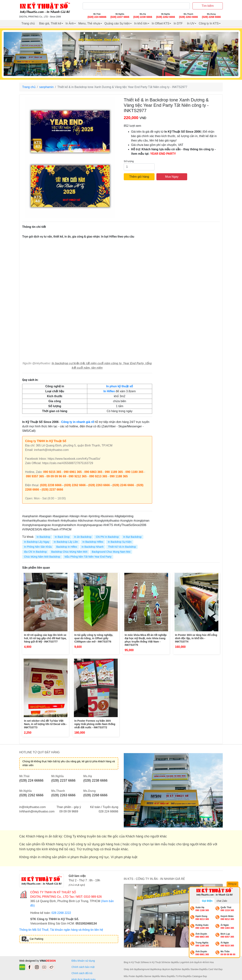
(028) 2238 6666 (51, 485)
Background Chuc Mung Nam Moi (111, 552)
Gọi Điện (207, 901)
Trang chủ (28, 23)
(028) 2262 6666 (75, 485)
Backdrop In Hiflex (67, 547)
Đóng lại (233, 884)
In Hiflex (109, 391)
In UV (191, 23)
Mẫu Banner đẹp (147, 976)
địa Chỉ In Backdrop (35, 552)
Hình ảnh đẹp (191, 962)
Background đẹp (146, 969)
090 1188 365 (119, 476)
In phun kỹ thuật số (120, 386)
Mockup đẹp (160, 969)
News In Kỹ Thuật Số (154, 962)
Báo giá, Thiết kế (50, 23)
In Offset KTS (161, 23)
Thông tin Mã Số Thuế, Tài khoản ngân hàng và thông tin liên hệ (61, 930)
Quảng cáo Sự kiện (117, 23)
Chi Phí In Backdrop (107, 537)
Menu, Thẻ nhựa (89, 23)
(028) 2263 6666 (99, 485)
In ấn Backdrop (83, 537)
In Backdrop (44, 537)
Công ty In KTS (209, 23)
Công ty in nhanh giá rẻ (78, 422)
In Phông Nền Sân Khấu (38, 547)
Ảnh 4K (201, 962)
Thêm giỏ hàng (139, 177)
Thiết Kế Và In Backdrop (122, 547)
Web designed (28, 961)
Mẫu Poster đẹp (132, 976)
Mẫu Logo (180, 962)
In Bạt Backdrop (132, 537)
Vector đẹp (169, 962)
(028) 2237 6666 (52, 490)
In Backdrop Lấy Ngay (37, 542)
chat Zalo (222, 901)
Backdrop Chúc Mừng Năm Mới (69, 552)
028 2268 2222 (61, 913)
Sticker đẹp (180, 969)
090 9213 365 (98, 476)
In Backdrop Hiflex (93, 542)
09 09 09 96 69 (56, 476)
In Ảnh (70, 23)
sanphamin (46, 87)
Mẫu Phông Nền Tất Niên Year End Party (88, 557)
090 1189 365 (114, 472)
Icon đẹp (170, 969)
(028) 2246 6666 (123, 485)
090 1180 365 (134, 472)
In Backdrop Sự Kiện (120, 542)
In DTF (178, 23)
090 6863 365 (93, 472)
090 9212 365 (78, 476)
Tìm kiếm (208, 6)
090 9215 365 (52, 472)
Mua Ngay (172, 177)
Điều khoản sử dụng (83, 961)
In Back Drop (62, 537)
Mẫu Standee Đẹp (194, 969)
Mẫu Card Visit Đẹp (213, 969)
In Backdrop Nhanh (93, 547)
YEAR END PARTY (163, 154)
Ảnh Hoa (209, 962)
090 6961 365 (73, 472)
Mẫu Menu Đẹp (163, 976)
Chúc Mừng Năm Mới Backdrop (42, 557)
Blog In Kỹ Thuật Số (134, 962)
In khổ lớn (141, 23)
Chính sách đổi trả (83, 973)
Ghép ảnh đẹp (131, 969)
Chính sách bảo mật (83, 967)
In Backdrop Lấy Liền (66, 542)
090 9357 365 (35, 476)
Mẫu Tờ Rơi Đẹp (179, 976)
